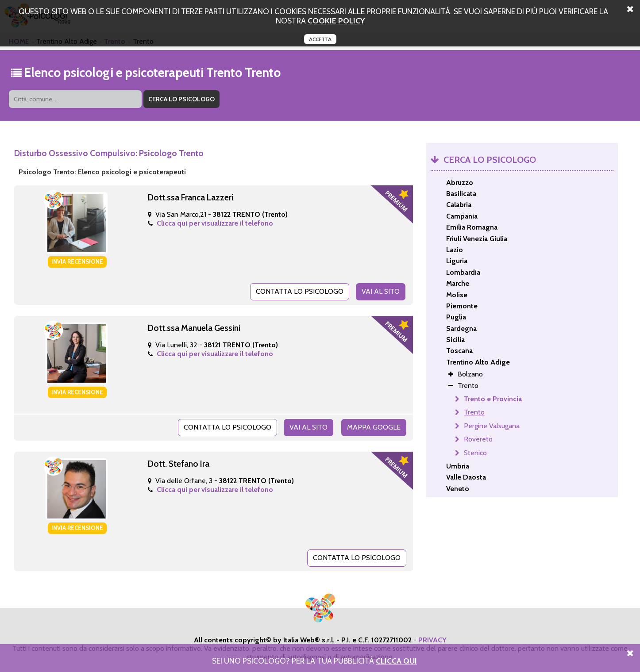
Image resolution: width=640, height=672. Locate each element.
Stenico (475, 453)
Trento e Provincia (493, 399)
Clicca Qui (396, 661)
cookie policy (336, 21)
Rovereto (478, 439)
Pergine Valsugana (492, 426)
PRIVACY (432, 640)
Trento (474, 412)
